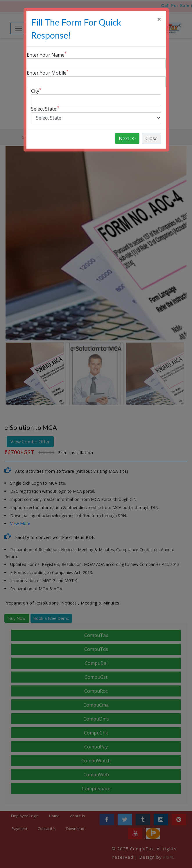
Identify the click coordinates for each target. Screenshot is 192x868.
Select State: (45, 109)
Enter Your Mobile (48, 73)
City (36, 91)
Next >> (127, 138)
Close (151, 138)
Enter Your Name (47, 55)
